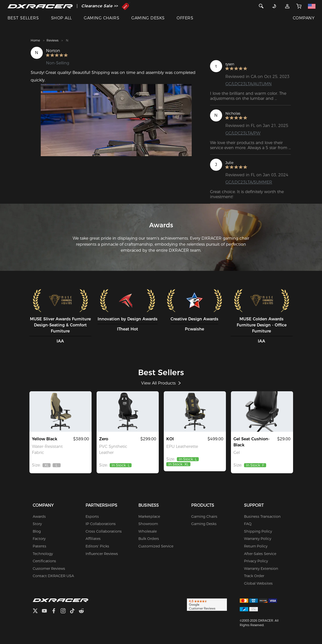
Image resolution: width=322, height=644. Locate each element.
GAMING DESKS (148, 18)
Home (35, 40)
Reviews (52, 40)
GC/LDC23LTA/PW (243, 133)
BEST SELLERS (23, 18)
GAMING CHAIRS (102, 18)
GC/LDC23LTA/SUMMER (249, 182)
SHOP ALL (62, 18)
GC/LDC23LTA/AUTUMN (249, 84)
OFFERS (185, 18)
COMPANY (304, 18)
